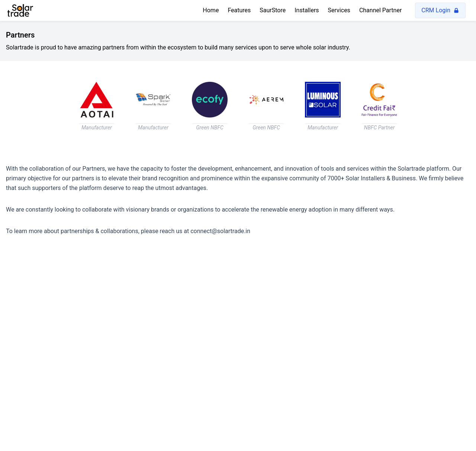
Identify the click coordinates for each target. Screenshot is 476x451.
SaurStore (273, 10)
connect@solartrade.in (220, 231)
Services (339, 10)
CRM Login (440, 10)
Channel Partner (380, 10)
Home (211, 10)
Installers (307, 10)
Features (239, 10)
